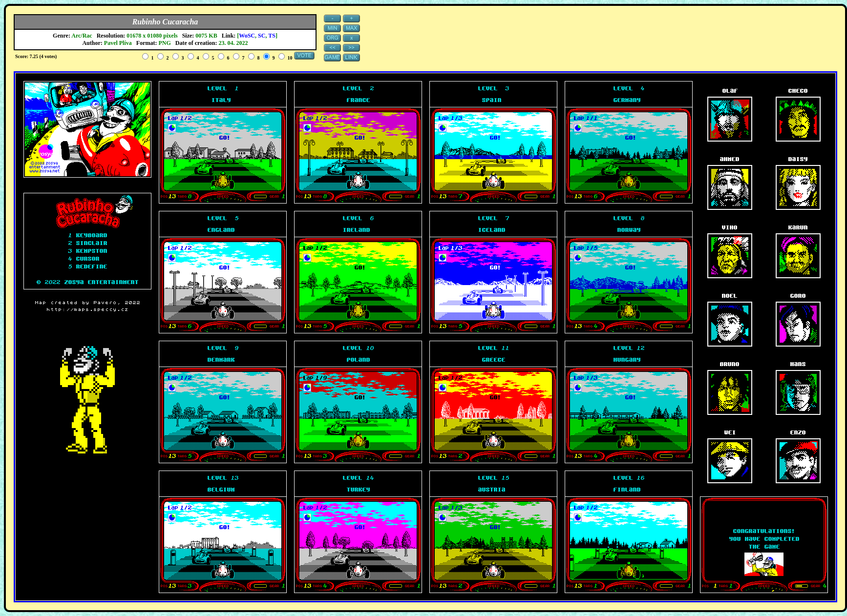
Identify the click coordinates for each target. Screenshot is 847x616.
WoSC (247, 36)
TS (272, 36)
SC (262, 36)
